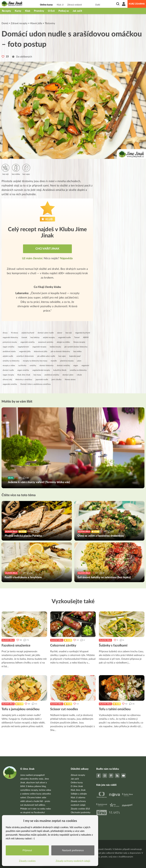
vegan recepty (8, 375)
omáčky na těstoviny (11, 361)
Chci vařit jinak (47, 249)
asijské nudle (8, 356)
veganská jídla (25, 351)
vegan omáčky (8, 347)
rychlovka (22, 365)
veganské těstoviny (10, 337)
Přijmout (27, 850)
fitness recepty (79, 342)
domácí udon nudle (46, 333)
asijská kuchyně (28, 333)
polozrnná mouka (10, 342)
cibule (79, 375)
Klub (28, 11)
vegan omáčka (23, 370)
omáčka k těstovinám (25, 356)
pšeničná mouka (67, 361)
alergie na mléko (63, 342)
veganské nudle (64, 337)
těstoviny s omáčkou (24, 379)
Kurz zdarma (137, 4)
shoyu (5, 333)
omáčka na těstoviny (78, 370)
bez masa (37, 375)
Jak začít (77, 11)
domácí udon (68, 375)
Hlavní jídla (36, 23)
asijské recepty (49, 337)
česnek (24, 337)
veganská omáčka (10, 384)
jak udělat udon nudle (46, 356)
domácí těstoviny (46, 365)
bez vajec (62, 356)
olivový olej (7, 379)
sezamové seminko (46, 342)
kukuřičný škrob (60, 370)
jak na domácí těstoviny (60, 351)
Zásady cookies (27, 861)
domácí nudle (8, 370)
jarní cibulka (56, 379)
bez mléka (77, 351)
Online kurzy (77, 783)
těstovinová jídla (41, 351)
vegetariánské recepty (41, 370)
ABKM (86, 337)
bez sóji (69, 333)
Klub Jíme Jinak (24, 375)
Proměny (39, 11)
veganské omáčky (28, 342)
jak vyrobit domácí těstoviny (76, 347)
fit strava (15, 333)
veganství (85, 365)
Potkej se (64, 11)
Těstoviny (50, 23)
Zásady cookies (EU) (80, 809)
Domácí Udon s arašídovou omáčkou (36, 384)
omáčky (33, 365)
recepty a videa (9, 365)
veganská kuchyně (83, 333)
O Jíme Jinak (77, 786)
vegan (76, 365)
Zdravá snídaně (75, 5)
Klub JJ (60, 5)
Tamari (77, 337)
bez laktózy (35, 337)
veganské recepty (39, 347)
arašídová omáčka (52, 375)
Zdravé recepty (19, 23)
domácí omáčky (63, 365)
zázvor (60, 333)
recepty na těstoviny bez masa (35, 361)
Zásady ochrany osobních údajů (73, 861)
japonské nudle (42, 379)
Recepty (6, 11)
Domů (5, 23)
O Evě (51, 11)
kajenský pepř (75, 356)
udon (79, 361)
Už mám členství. (33, 258)
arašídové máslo (9, 351)
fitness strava (70, 379)
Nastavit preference (73, 850)
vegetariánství (23, 347)
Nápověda (66, 258)
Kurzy (18, 11)
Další (98, 5)
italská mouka (55, 347)
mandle (54, 361)
